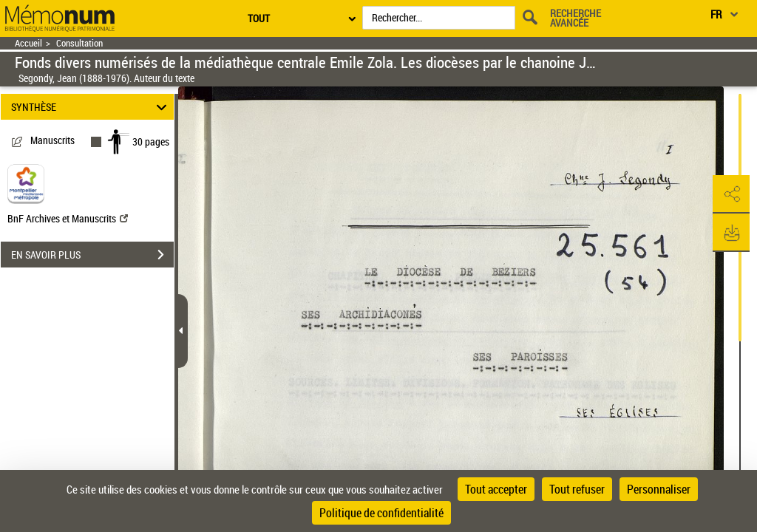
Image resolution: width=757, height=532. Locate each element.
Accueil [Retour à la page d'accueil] (28, 43)
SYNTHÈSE (91, 107)
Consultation (79, 43)
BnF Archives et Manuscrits (68, 218)
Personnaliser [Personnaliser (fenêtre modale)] (659, 489)
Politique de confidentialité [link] (381, 513)
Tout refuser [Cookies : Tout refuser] (577, 489)
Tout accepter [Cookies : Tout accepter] (496, 489)
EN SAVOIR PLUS (92, 255)
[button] (731, 194)
